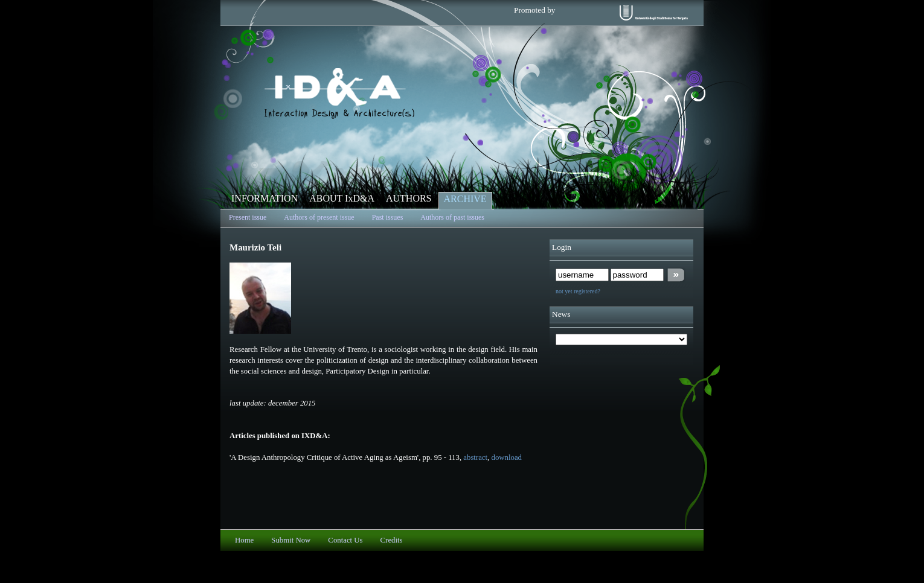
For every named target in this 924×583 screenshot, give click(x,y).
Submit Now (291, 540)
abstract (475, 457)
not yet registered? (578, 291)
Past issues (388, 217)
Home (244, 540)
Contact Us (345, 540)
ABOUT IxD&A (342, 198)
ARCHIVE (465, 199)
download (507, 457)
